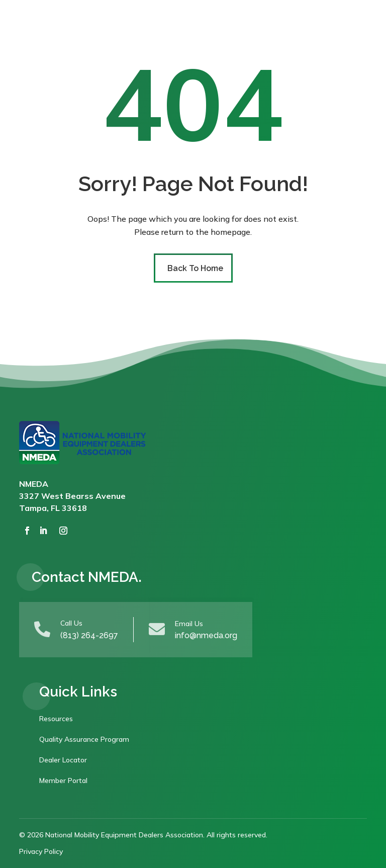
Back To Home (195, 268)
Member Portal (63, 780)
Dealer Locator (63, 760)
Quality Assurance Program (84, 739)
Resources (56, 719)
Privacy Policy (41, 851)
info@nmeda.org (206, 635)
